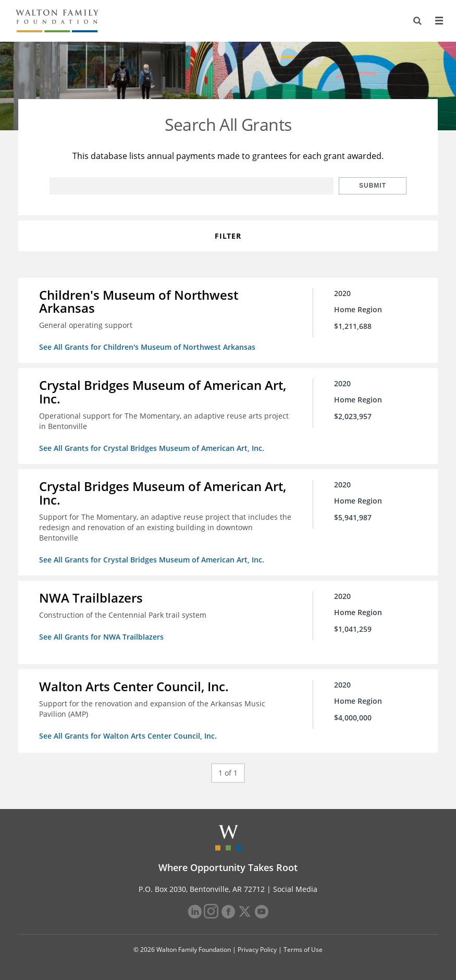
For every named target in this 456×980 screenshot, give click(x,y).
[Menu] (439, 21)
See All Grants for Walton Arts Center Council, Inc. (128, 736)
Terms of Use (303, 950)
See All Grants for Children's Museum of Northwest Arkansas (147, 347)
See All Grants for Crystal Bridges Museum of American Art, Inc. (152, 448)
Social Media (295, 889)
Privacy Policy (257, 950)
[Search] (417, 21)
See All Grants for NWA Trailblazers (101, 637)
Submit (373, 186)
